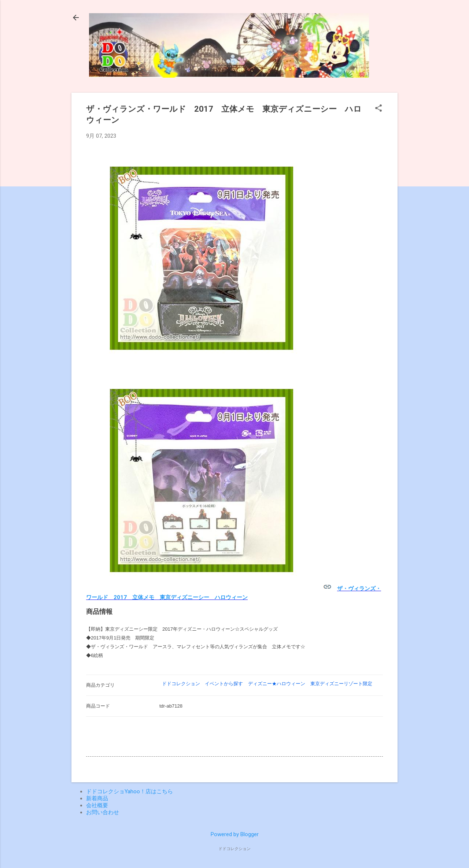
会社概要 (97, 805)
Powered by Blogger (235, 834)
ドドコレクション (181, 684)
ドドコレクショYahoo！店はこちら (130, 791)
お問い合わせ (103, 812)
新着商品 (97, 798)
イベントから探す (224, 684)
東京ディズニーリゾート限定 (341, 684)
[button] (378, 109)
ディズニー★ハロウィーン (277, 684)
